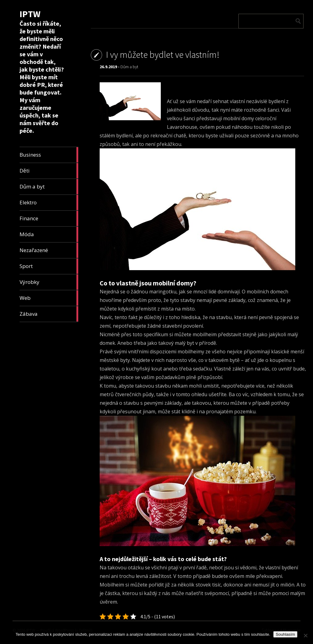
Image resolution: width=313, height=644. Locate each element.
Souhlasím (285, 634)
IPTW (30, 14)
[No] (305, 635)
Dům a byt (129, 67)
